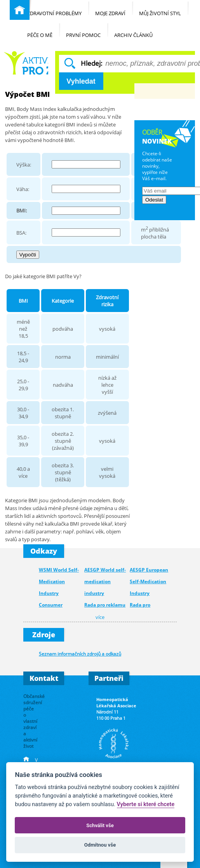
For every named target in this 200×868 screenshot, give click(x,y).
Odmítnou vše (100, 845)
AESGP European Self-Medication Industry (149, 581)
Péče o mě (44, 31)
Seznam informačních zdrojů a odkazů (80, 654)
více (100, 617)
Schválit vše (100, 825)
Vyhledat (81, 81)
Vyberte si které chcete (146, 804)
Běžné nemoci (26, 63)
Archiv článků (137, 31)
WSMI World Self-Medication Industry (59, 581)
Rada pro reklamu (105, 605)
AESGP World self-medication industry (105, 581)
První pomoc (87, 31)
